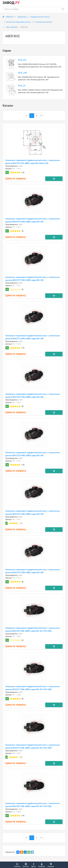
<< (27, 116)
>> (41, 116)
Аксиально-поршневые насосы (19, 22)
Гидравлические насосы (40, 17)
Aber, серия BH (12, 27)
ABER (20, 166)
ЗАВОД (11, 3)
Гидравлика (22, 17)
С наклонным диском (43, 22)
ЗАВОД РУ (8, 17)
